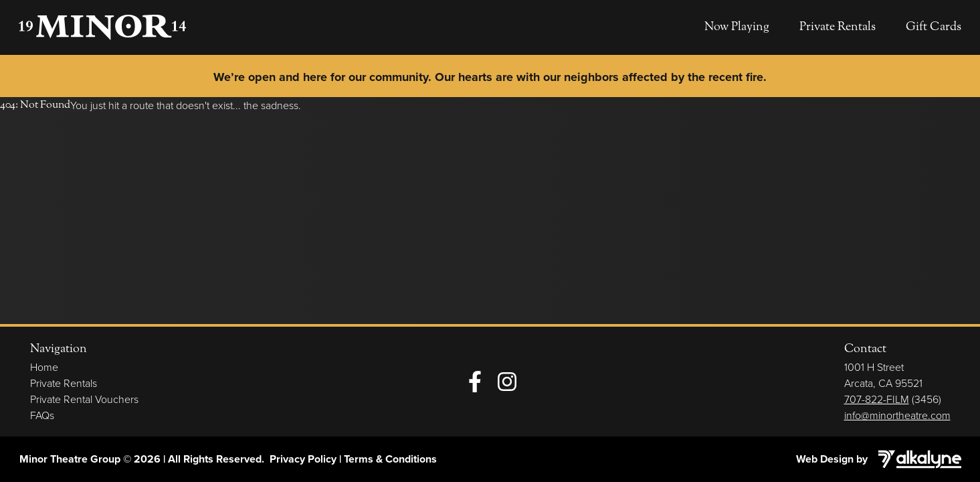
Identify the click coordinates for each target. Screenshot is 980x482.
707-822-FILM (877, 399)
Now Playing (737, 27)
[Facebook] (475, 382)
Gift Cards (934, 27)
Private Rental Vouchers (84, 399)
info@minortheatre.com (897, 415)
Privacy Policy (303, 459)
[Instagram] (507, 382)
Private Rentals (838, 27)
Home (44, 367)
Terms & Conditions (390, 459)
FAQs (42, 415)
